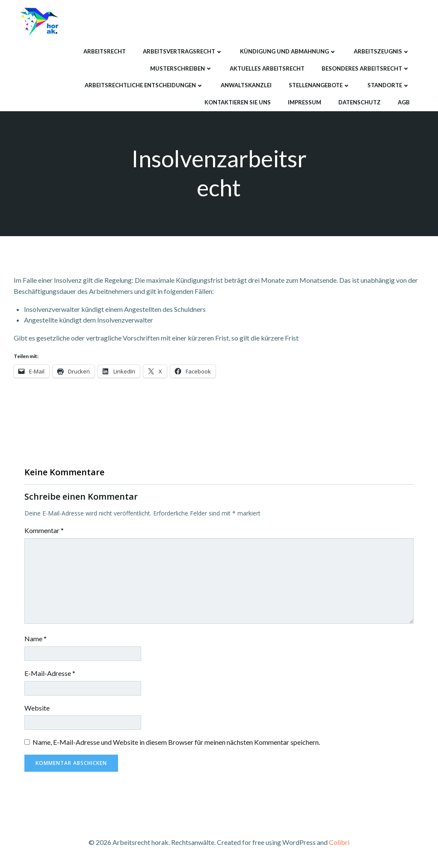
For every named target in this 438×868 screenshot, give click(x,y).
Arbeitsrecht (104, 51)
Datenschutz (359, 101)
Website (37, 708)
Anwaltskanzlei (246, 85)
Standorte (388, 85)
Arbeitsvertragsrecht (182, 51)
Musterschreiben (181, 68)
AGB (403, 101)
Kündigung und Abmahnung (288, 51)
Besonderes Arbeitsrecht (365, 68)
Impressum (304, 101)
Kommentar (44, 531)
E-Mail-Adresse (50, 674)
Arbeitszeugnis (381, 51)
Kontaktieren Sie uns (237, 101)
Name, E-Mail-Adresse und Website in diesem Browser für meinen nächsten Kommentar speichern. (176, 743)
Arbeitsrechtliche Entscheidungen (144, 85)
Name (36, 639)
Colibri (339, 843)
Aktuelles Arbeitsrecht (267, 68)
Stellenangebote (319, 85)
